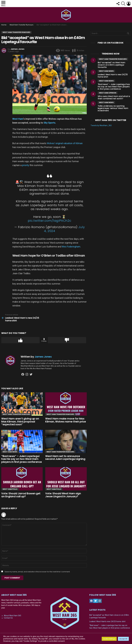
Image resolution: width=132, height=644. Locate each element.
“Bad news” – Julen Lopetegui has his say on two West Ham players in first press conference (22, 459)
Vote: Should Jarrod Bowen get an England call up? (21, 495)
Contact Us (8, 618)
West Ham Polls (10, 489)
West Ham (18, 119)
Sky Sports (49, 123)
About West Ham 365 (13, 616)
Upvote (20, 340)
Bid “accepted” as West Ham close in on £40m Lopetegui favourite (112, 65)
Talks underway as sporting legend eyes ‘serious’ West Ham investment (113, 108)
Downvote (67, 340)
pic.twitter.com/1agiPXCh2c (50, 221)
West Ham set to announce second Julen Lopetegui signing (65, 458)
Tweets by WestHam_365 (101, 125)
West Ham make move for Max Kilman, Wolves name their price (66, 420)
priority (26, 165)
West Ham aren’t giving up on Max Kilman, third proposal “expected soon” (20, 421)
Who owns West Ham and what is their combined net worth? (114, 97)
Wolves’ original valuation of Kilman (65, 143)
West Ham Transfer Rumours (16, 414)
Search (128, 34)
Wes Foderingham (71, 247)
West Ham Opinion (108, 93)
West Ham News (10, 452)
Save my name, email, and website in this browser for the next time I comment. (37, 572)
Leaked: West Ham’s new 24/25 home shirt (113, 76)
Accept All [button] (123, 639)
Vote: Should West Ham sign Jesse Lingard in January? (63, 495)
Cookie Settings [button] (109, 639)
